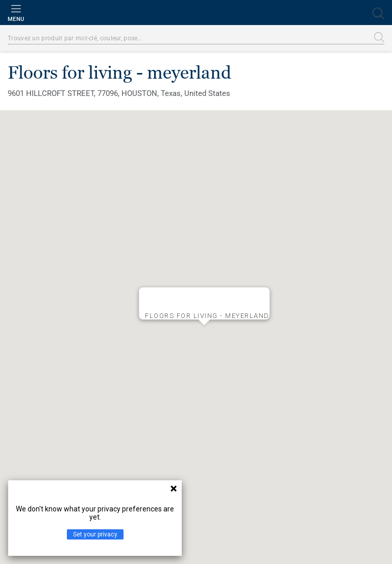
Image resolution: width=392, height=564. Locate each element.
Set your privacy (95, 534)
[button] (204, 333)
